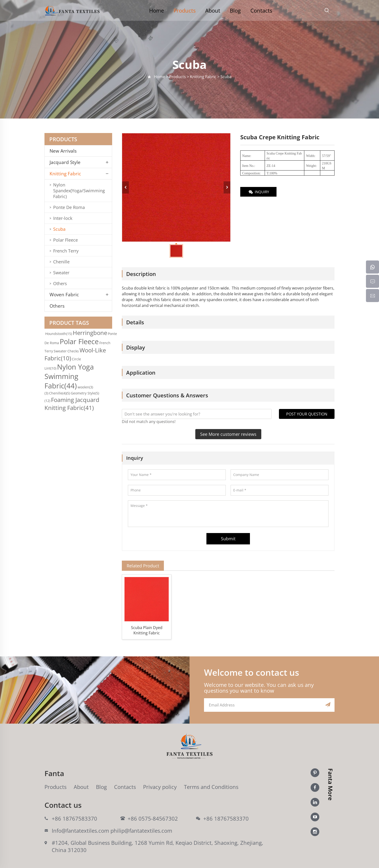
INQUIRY (259, 192)
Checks (73, 351)
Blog (235, 10)
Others (60, 283)
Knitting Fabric (65, 174)
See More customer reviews (228, 434)
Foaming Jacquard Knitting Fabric (72, 404)
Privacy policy (160, 787)
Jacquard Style (65, 162)
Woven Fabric (64, 295)
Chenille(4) (60, 393)
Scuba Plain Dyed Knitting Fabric (147, 630)
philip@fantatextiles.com (141, 831)
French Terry (66, 251)
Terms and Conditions (211, 787)
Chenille (61, 262)
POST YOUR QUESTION (307, 414)
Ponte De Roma (69, 207)
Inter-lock (63, 218)
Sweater (61, 273)
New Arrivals (65, 151)
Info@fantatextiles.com (80, 831)
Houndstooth (59, 334)
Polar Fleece (66, 240)
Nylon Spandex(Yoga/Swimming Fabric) (79, 191)
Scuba (59, 229)
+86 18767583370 (74, 818)
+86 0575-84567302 (153, 818)
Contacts (261, 10)
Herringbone (90, 333)
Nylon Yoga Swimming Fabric (69, 376)
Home (157, 10)
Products (185, 10)
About (213, 10)
